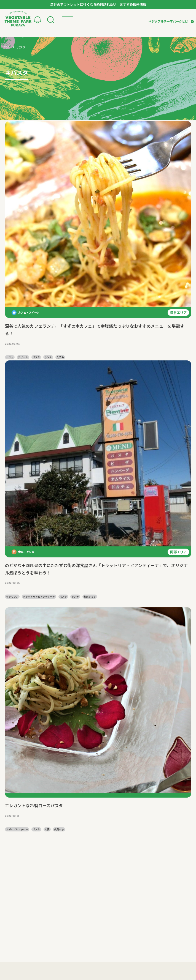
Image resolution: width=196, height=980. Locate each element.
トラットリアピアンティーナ (39, 596)
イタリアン (12, 596)
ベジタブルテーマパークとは (168, 21)
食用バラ (59, 829)
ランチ (48, 357)
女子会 (60, 357)
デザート (23, 357)
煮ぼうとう (90, 596)
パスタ (36, 357)
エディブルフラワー (17, 829)
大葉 (47, 829)
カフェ (10, 357)
